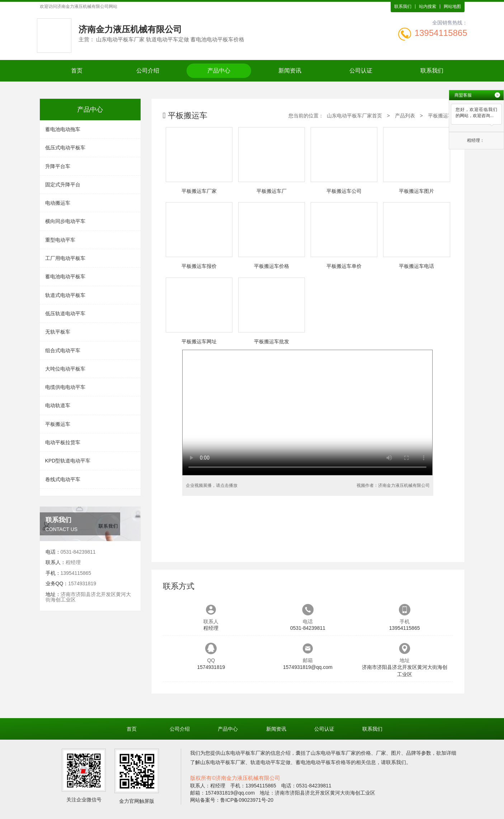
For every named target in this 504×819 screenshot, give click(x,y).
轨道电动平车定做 (270, 762)
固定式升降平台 (63, 185)
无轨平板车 (58, 332)
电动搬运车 (58, 203)
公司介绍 (148, 71)
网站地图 (452, 6)
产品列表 (405, 116)
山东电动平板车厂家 (243, 753)
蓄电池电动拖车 (63, 129)
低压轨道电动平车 (65, 313)
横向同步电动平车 (65, 221)
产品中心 (219, 71)
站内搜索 (428, 6)
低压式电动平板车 (65, 148)
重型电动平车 (60, 240)
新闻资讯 (290, 71)
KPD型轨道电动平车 (68, 461)
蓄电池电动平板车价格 (321, 762)
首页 (77, 71)
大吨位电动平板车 (65, 369)
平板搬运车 (58, 424)
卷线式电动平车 (63, 479)
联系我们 (403, 6)
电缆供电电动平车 (65, 387)
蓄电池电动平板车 (65, 276)
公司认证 (361, 71)
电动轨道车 (58, 405)
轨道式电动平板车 (65, 295)
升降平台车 (58, 166)
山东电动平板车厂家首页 (354, 116)
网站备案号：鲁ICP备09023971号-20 (232, 800)
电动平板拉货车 (63, 442)
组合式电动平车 (63, 350)
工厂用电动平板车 (65, 258)
